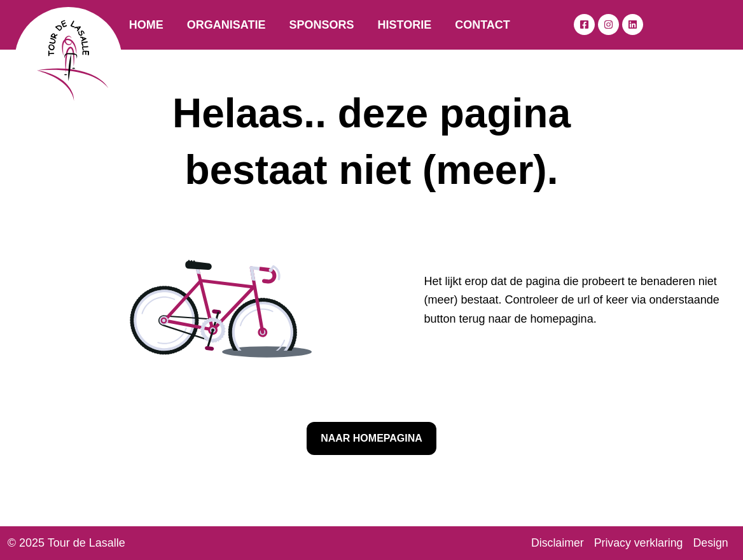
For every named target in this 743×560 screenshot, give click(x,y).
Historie (404, 25)
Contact (483, 25)
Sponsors (321, 25)
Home (146, 25)
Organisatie (226, 25)
